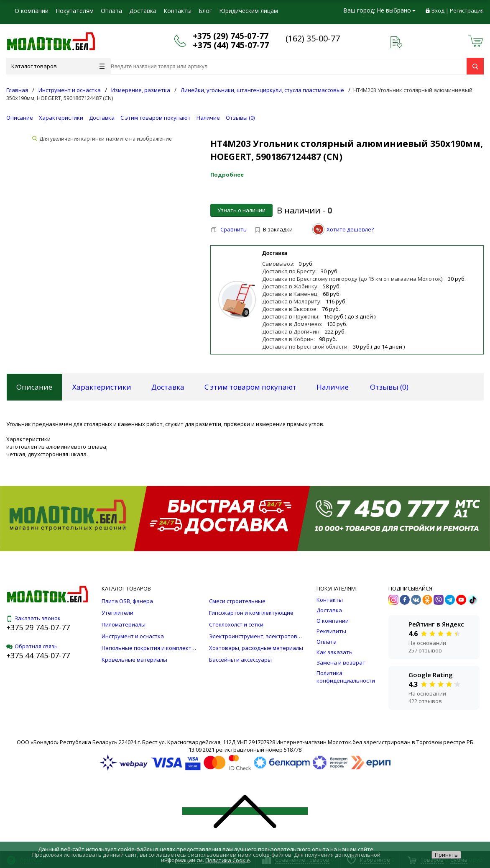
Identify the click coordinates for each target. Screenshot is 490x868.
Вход (438, 10)
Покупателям (75, 11)
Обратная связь (32, 646)
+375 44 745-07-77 (38, 655)
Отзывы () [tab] (389, 387)
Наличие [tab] (333, 387)
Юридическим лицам (249, 11)
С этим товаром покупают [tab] (250, 387)
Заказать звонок (33, 618)
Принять (446, 855)
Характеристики (61, 118)
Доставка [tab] (168, 387)
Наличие (208, 118)
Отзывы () (240, 118)
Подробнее (227, 175)
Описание (20, 118)
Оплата (111, 11)
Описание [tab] (34, 387)
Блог (205, 11)
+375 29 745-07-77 (38, 627)
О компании (32, 11)
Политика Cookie (228, 860)
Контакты (177, 11)
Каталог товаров (58, 66)
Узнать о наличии (241, 210)
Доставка (143, 11)
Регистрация (467, 10)
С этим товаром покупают (156, 118)
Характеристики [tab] (102, 387)
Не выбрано (396, 10)
